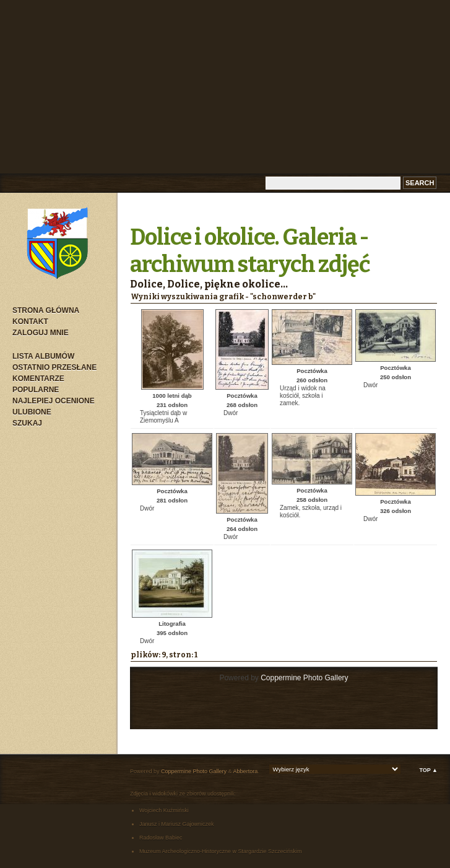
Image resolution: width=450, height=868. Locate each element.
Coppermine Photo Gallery (304, 678)
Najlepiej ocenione (54, 401)
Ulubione (32, 412)
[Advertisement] (225, 87)
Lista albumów (43, 356)
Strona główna (46, 310)
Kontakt (30, 322)
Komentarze (38, 379)
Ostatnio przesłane (54, 367)
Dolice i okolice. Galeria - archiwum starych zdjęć (250, 251)
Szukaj (27, 423)
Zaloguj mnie (41, 333)
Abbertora (246, 771)
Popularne (36, 390)
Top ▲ (428, 770)
